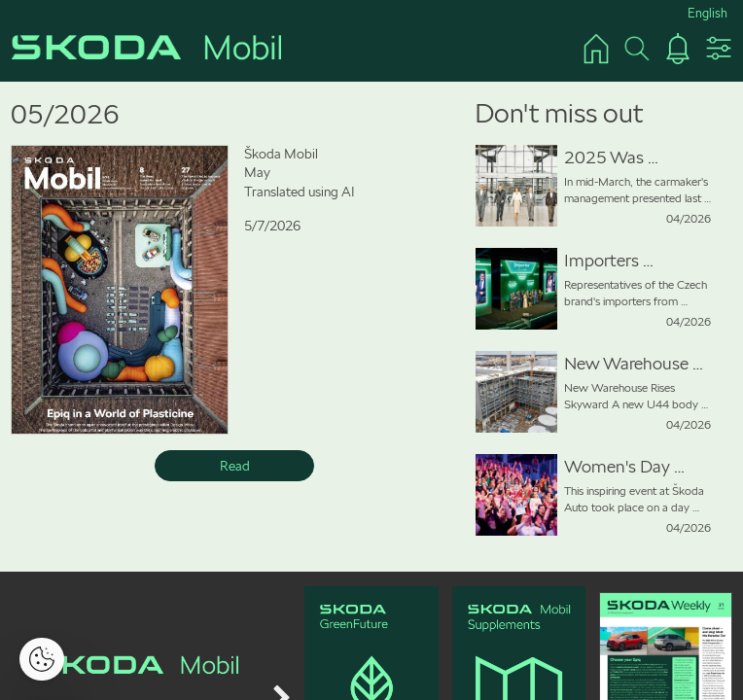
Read (235, 466)
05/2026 (65, 114)
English (708, 13)
